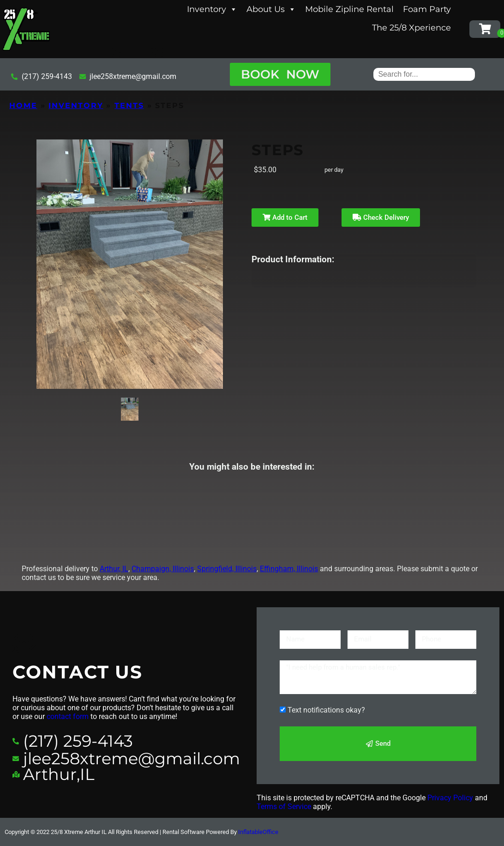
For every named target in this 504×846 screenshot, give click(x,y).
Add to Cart (285, 218)
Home (23, 106)
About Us (271, 9)
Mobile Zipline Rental (349, 9)
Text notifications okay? (326, 710)
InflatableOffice (258, 832)
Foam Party (427, 9)
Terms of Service (284, 807)
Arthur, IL (114, 569)
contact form (68, 716)
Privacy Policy (450, 798)
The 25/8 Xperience (411, 28)
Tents (129, 106)
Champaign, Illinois (163, 569)
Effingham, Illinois (289, 569)
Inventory (212, 9)
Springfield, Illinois (227, 569)
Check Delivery (381, 218)
